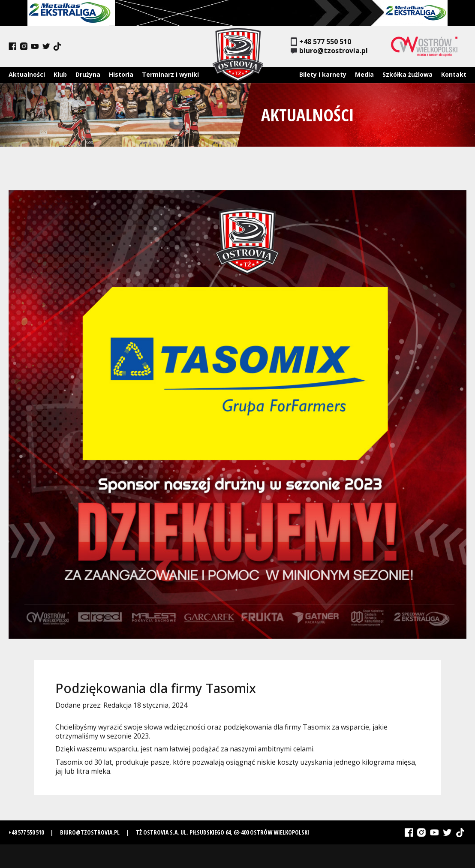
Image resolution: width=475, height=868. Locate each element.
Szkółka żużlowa (407, 74)
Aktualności (27, 74)
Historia (121, 74)
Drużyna (88, 74)
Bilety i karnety (323, 74)
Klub (60, 74)
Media (364, 74)
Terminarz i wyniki (170, 74)
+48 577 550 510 (321, 42)
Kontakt (454, 74)
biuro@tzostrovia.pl (329, 51)
